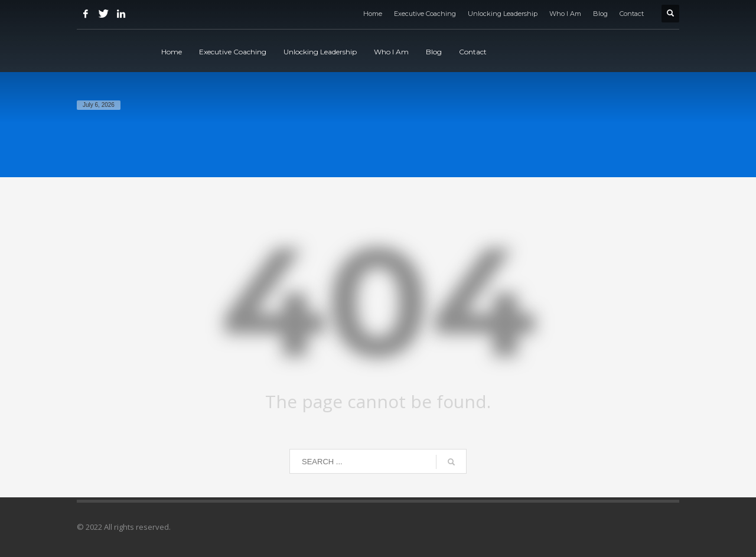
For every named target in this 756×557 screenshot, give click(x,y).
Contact (632, 14)
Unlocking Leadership (503, 14)
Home (373, 14)
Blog (600, 14)
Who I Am (565, 14)
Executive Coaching (425, 14)
